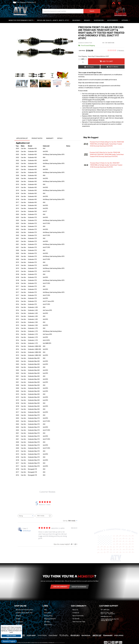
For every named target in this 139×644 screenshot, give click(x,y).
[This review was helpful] (72, 544)
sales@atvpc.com (106, 616)
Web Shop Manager (59, 640)
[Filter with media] (44, 516)
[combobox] (26, 516)
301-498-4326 (105, 610)
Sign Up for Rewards (79, 587)
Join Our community (60, 587)
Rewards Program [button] (9, 641)
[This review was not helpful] (75, 544)
